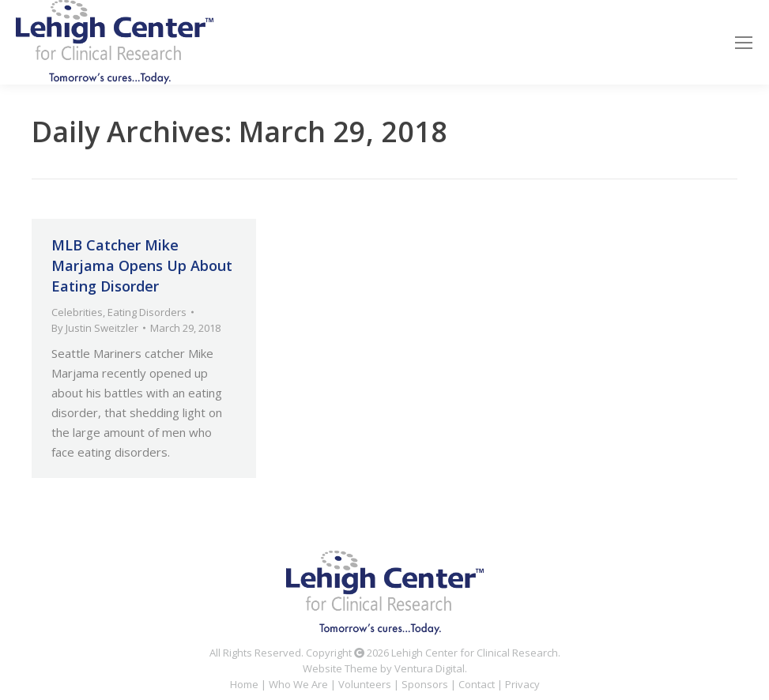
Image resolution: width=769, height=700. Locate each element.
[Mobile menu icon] (744, 43)
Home (244, 684)
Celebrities (77, 312)
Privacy (522, 684)
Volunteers (365, 684)
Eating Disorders (147, 312)
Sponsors (425, 684)
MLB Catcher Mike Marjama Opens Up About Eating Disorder (142, 265)
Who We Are (298, 684)
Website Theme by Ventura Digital (384, 668)
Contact (477, 684)
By (95, 328)
